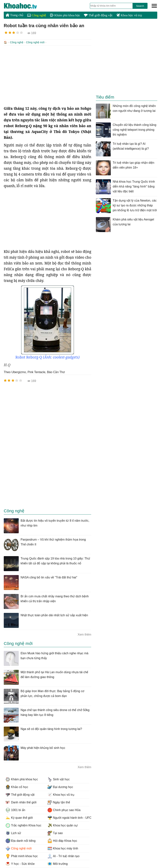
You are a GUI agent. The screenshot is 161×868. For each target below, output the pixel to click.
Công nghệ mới (35, 42)
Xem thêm (84, 634)
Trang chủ (15, 15)
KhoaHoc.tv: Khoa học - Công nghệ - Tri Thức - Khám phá (24, 6)
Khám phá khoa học (65, 15)
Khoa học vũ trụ (129, 15)
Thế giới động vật (98, 15)
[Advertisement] (47, 75)
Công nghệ (37, 15)
